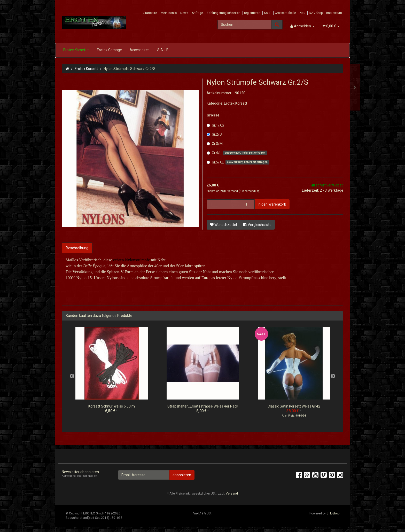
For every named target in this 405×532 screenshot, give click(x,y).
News (184, 13)
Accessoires (140, 50)
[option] (111, 374)
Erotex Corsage (109, 50)
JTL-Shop (333, 513)
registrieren (252, 13)
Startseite (150, 13)
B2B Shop (316, 13)
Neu (302, 13)
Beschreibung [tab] (77, 248)
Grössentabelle (285, 13)
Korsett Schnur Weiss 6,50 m (112, 406)
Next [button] (333, 376)
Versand (233, 191)
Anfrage (197, 13)
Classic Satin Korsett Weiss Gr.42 (294, 406)
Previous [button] (72, 376)
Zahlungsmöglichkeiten (224, 13)
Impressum (334, 13)
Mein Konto (169, 13)
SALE (268, 13)
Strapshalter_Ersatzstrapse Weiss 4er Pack (203, 406)
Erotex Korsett (76, 50)
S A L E (163, 50)
